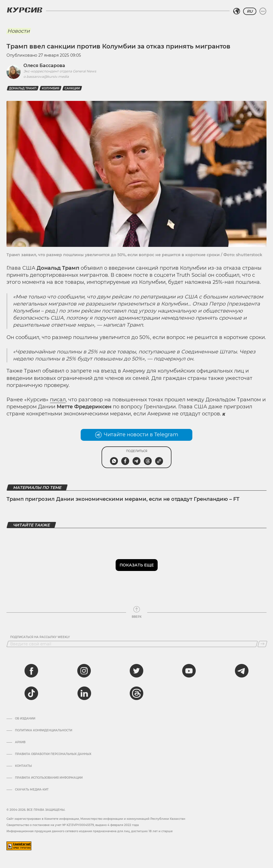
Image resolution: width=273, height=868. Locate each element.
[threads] (136, 693)
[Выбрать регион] (237, 11)
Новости (18, 31)
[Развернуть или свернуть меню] (263, 11)
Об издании (25, 719)
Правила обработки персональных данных (53, 754)
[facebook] (31, 671)
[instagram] (84, 671)
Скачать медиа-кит (32, 790)
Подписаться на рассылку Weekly (40, 637)
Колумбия (50, 88)
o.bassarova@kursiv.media (46, 77)
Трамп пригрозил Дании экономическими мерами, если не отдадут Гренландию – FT (123, 499)
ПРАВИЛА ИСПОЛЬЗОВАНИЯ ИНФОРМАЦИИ (49, 778)
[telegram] (242, 671)
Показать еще (137, 565)
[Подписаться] (262, 644)
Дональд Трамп (23, 88)
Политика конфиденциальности (44, 730)
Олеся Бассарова (44, 66)
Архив (20, 742)
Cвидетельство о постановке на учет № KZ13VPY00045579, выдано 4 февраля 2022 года (73, 825)
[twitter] (136, 671)
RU (250, 11)
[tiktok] (31, 693)
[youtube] (189, 671)
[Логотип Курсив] (25, 10)
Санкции (72, 88)
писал (58, 400)
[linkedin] (84, 693)
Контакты (23, 766)
